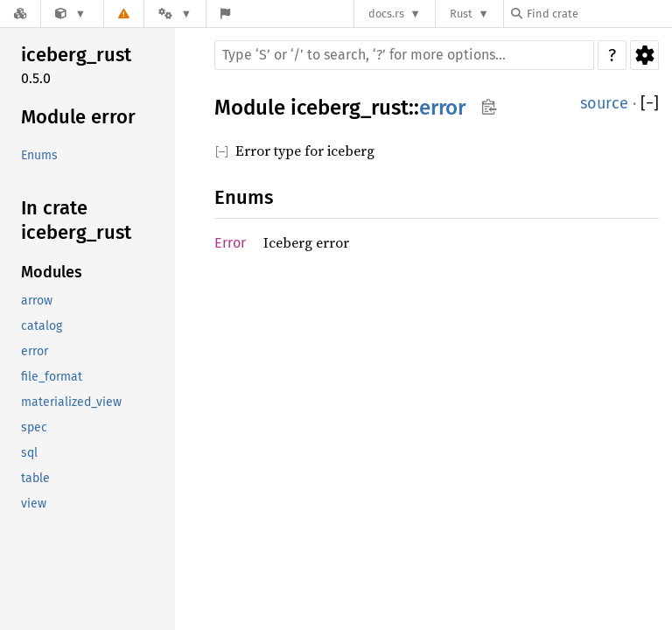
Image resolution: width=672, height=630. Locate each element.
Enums (39, 155)
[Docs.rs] (20, 14)
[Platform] (175, 14)
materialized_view (71, 402)
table (35, 478)
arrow (37, 301)
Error (230, 243)
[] (650, 104)
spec (34, 427)
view (34, 504)
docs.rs (386, 14)
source (604, 103)
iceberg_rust (76, 55)
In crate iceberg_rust (76, 220)
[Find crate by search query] (598, 14)
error (35, 351)
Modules (52, 272)
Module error (78, 117)
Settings (644, 55)
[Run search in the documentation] (404, 55)
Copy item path (489, 107)
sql (29, 453)
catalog (42, 326)
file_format (52, 377)
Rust (461, 14)
